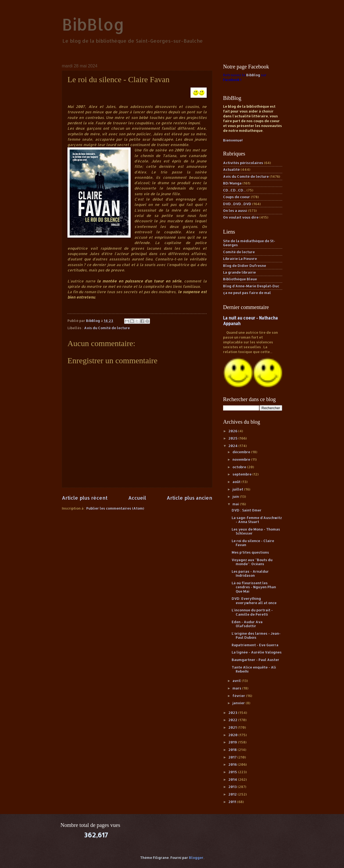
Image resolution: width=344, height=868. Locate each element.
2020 (233, 735)
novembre (242, 459)
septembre (242, 474)
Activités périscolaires (243, 163)
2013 (233, 787)
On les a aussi (235, 210)
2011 (233, 802)
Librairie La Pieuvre (240, 259)
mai (236, 504)
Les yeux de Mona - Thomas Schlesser (256, 531)
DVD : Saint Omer (247, 510)
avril (237, 681)
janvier (239, 703)
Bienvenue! (233, 140)
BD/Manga (232, 183)
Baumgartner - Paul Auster (255, 660)
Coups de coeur (236, 197)
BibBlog (93, 24)
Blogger (196, 858)
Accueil (137, 498)
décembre (242, 452)
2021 (233, 727)
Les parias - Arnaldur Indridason (250, 573)
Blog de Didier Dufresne (245, 266)
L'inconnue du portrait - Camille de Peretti (252, 612)
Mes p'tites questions (250, 552)
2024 (233, 446)
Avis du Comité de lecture (107, 328)
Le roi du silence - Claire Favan (253, 543)
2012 (233, 794)
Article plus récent (85, 498)
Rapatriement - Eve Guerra (255, 645)
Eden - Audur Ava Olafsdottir (247, 624)
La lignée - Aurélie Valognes (257, 652)
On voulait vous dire (241, 217)
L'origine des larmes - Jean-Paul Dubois (256, 635)
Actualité (231, 169)
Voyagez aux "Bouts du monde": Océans (252, 562)
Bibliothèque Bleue (240, 279)
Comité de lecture (239, 252)
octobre (240, 467)
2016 (233, 764)
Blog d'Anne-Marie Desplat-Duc (251, 286)
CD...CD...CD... (234, 190)
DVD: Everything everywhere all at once (254, 600)
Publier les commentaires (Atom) (115, 508)
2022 (233, 720)
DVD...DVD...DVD (237, 204)
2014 (233, 779)
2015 (233, 772)
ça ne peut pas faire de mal (247, 293)
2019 (233, 742)
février (239, 696)
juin (236, 496)
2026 (233, 431)
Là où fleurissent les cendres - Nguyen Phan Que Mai (254, 587)
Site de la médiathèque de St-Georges (249, 243)
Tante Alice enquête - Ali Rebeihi (254, 669)
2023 (233, 713)
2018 (233, 750)
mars (237, 688)
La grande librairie (239, 272)
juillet (238, 489)
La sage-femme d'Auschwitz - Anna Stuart (257, 520)
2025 (233, 438)
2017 (233, 757)
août (237, 482)
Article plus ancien (189, 498)
